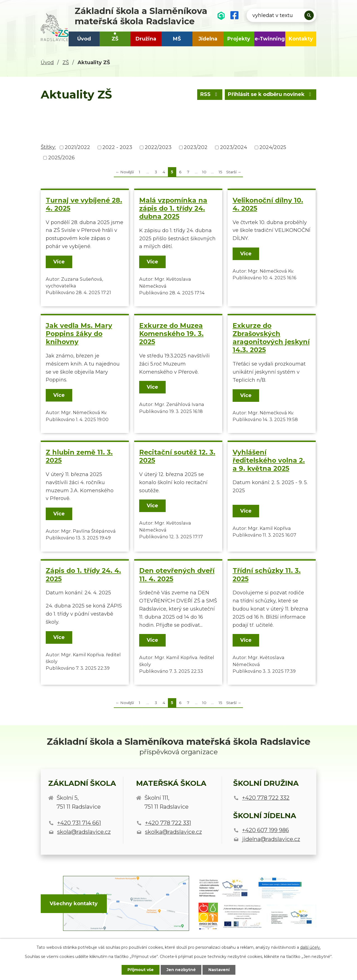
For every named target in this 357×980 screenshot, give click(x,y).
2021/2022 (77, 147)
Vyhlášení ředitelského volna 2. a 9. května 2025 (269, 460)
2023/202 (196, 147)
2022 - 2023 (117, 147)
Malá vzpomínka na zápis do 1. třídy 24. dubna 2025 (173, 208)
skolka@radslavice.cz (173, 832)
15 (220, 172)
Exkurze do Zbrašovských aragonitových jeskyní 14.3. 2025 (271, 338)
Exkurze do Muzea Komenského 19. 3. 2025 (171, 334)
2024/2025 (273, 147)
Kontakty (301, 39)
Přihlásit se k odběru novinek (270, 94)
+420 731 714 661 (79, 823)
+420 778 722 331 (168, 823)
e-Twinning (270, 39)
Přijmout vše (141, 970)
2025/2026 (61, 158)
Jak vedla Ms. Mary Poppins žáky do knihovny (79, 334)
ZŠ (115, 39)
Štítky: (48, 147)
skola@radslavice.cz (84, 832)
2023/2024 (234, 147)
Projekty (239, 39)
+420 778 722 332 (266, 798)
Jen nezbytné (181, 970)
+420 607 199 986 (266, 830)
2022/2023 (158, 147)
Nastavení (219, 970)
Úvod (84, 39)
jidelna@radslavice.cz (271, 839)
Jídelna (208, 39)
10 (204, 172)
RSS (209, 94)
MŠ (177, 39)
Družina (146, 39)
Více (59, 262)
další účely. (310, 947)
